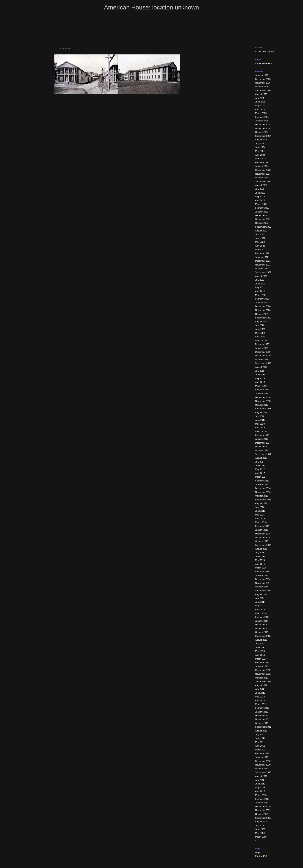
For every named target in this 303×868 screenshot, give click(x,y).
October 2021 (262, 268)
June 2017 (260, 465)
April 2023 (260, 200)
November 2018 (263, 401)
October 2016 (262, 496)
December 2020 (263, 306)
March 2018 (261, 431)
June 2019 (260, 375)
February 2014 (262, 617)
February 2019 (262, 390)
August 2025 (261, 94)
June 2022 (260, 238)
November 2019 (263, 356)
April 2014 (260, 609)
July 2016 (260, 507)
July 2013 (260, 644)
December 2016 (263, 488)
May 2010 (260, 788)
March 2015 (261, 568)
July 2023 (260, 189)
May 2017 (260, 469)
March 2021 (261, 295)
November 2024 (263, 128)
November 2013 (263, 628)
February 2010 (262, 799)
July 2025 (260, 98)
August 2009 (261, 822)
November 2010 (263, 765)
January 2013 (262, 666)
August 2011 (261, 731)
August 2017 (261, 458)
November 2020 (263, 310)
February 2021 (262, 299)
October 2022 (262, 223)
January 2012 (262, 712)
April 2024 (260, 155)
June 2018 (260, 420)
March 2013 (261, 659)
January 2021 (262, 303)
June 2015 (260, 556)
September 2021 (263, 272)
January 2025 (262, 121)
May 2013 (260, 651)
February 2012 (262, 708)
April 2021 (260, 291)
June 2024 (260, 147)
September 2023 (263, 181)
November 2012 (263, 674)
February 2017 (262, 481)
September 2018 (263, 409)
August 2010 (261, 776)
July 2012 (260, 689)
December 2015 (263, 534)
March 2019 (261, 386)
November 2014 (263, 583)
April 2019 (260, 382)
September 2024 (263, 136)
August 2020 (261, 322)
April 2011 (260, 746)
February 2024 (262, 162)
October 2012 (262, 678)
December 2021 (263, 261)
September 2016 (263, 500)
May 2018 (260, 424)
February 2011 (262, 753)
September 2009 (263, 818)
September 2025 (263, 90)
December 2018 (263, 397)
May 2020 (260, 333)
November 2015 (263, 538)
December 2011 (263, 716)
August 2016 (261, 503)
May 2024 (260, 151)
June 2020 (260, 329)
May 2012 (260, 697)
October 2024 (262, 132)
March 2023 (261, 204)
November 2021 (263, 265)
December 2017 (263, 443)
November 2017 (263, 446)
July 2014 (260, 598)
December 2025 (263, 79)
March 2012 (261, 704)
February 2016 (262, 526)
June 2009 (260, 829)
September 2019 (263, 363)
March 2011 (261, 750)
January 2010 (262, 803)
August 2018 (261, 412)
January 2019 (262, 393)
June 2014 (260, 602)
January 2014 (262, 621)
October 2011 (262, 723)
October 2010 (262, 769)
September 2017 (263, 454)
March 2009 (261, 837)
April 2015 (260, 564)
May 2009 (260, 833)
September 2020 (263, 318)
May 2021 (260, 287)
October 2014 (262, 587)
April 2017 (260, 473)
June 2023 (260, 193)
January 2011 (262, 757)
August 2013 (261, 640)
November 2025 (263, 83)
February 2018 (262, 435)
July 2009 (260, 825)
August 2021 (261, 276)
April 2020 (260, 337)
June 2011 (260, 738)
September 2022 (263, 227)
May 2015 (260, 560)
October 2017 (262, 450)
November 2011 (263, 719)
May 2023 (260, 196)
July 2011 (260, 735)
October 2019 (262, 359)
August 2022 (261, 231)
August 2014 (261, 594)
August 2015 (261, 549)
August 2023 (261, 185)
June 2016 (260, 511)
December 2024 (263, 125)
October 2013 (262, 632)
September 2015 (263, 545)
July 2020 (260, 325)
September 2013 (263, 636)
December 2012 (263, 670)
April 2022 (260, 246)
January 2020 (262, 348)
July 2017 (260, 462)
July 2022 (260, 234)
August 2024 (261, 140)
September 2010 (263, 772)
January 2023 (262, 212)
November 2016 (263, 492)
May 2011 (260, 742)
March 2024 (261, 159)
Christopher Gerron (264, 51)
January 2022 (262, 257)
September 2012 (263, 681)
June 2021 (260, 284)
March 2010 (261, 795)
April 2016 (260, 519)
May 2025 (260, 106)
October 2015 (262, 541)
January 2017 (262, 484)
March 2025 (261, 113)
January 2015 (262, 575)
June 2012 (260, 693)
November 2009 (263, 810)
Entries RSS (261, 856)
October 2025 (262, 87)
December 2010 (263, 761)
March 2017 (261, 477)
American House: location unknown (151, 7)
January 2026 (262, 75)
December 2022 (263, 215)
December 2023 (263, 170)
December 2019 (263, 352)
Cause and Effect (263, 63)
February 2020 (262, 344)
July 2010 (260, 780)
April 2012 (260, 700)
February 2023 (262, 208)
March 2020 (261, 341)
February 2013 (262, 662)
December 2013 (263, 625)
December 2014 (263, 579)
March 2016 (261, 522)
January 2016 (262, 530)
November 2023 (263, 174)
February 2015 (262, 572)
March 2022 (261, 250)
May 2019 (260, 378)
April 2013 (260, 655)
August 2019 (261, 367)
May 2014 (260, 606)
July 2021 (260, 280)
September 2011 (263, 727)
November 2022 (263, 219)
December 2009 (263, 807)
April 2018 (260, 428)
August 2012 (261, 685)
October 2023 (262, 178)
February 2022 (262, 253)
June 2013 (260, 647)
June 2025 (260, 102)
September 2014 (263, 591)
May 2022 (260, 242)
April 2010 (260, 791)
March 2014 (261, 613)
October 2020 (262, 314)
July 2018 (260, 416)
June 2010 (260, 784)
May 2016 (260, 515)
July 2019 (260, 371)
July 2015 (260, 553)
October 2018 (262, 405)
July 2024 (260, 143)
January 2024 (262, 166)
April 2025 (260, 109)
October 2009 (262, 814)
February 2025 (262, 117)
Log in (258, 853)
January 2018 (262, 439)
